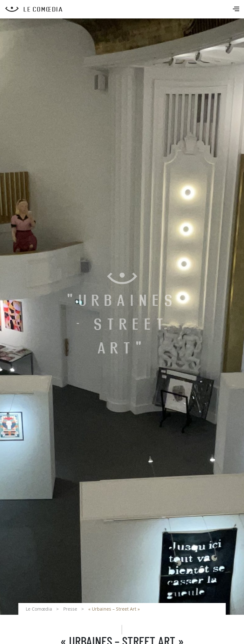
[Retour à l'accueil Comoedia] (125, 9)
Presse (70, 609)
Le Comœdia (39, 609)
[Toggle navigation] (237, 10)
